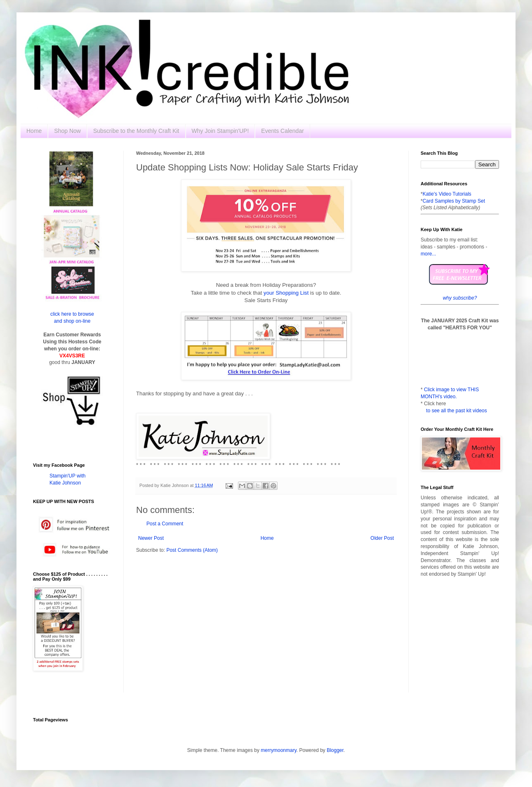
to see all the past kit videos (456, 411)
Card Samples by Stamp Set (454, 201)
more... (428, 254)
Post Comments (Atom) (192, 550)
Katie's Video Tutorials (447, 194)
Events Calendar (282, 131)
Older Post (382, 538)
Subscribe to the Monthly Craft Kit (136, 131)
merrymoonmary (278, 750)
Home (34, 131)
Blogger (335, 750)
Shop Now (67, 131)
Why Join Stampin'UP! (220, 131)
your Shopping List (286, 293)
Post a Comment (165, 524)
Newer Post (151, 538)
